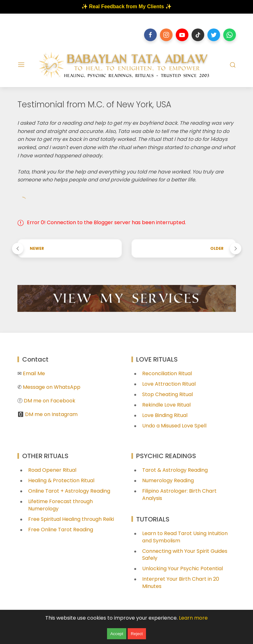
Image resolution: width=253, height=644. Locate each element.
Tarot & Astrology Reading (175, 470)
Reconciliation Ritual (167, 373)
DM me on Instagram (51, 414)
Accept (117, 634)
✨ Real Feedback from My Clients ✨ (126, 6)
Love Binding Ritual (165, 415)
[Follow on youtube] (182, 35)
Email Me (34, 373)
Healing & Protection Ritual (61, 480)
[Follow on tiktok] (198, 35)
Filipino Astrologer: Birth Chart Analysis (179, 495)
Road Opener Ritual (52, 470)
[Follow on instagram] (166, 35)
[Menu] (21, 65)
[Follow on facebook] (150, 35)
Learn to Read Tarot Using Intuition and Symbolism (185, 537)
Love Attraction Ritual (169, 384)
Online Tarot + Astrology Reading (69, 491)
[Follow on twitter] (214, 35)
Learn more (193, 618)
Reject (137, 634)
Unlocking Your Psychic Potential (183, 568)
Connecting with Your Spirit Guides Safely (185, 555)
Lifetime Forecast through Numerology (60, 505)
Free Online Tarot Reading (61, 530)
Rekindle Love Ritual (166, 405)
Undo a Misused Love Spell (174, 426)
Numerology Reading (168, 480)
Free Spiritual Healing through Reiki (71, 519)
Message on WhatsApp (52, 387)
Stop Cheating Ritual (168, 394)
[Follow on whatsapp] (230, 35)
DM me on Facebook (50, 401)
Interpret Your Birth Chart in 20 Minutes (181, 583)
